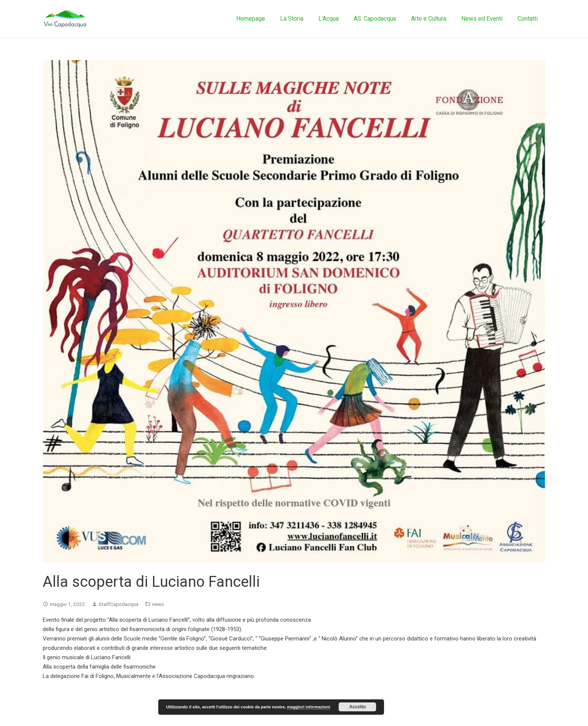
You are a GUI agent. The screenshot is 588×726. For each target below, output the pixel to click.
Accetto (357, 707)
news (158, 604)
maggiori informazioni (308, 707)
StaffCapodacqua (118, 604)
